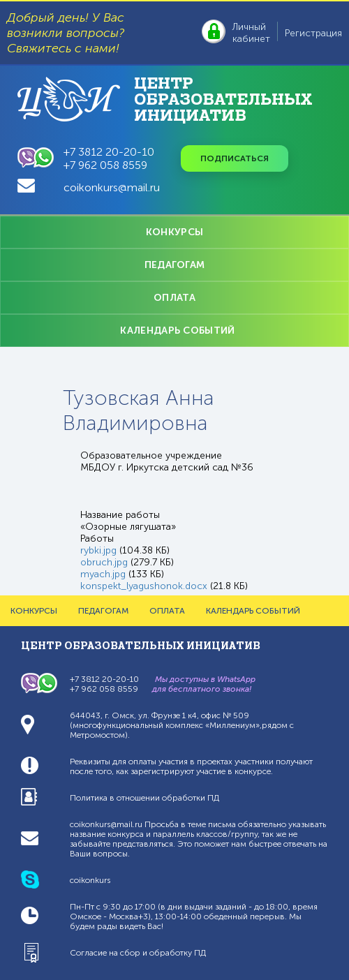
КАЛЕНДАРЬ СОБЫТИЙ (177, 331)
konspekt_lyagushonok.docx (144, 586)
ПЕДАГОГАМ (175, 265)
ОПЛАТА (174, 298)
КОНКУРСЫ (174, 232)
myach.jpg (103, 574)
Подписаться (235, 158)
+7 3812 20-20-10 (109, 152)
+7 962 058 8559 (105, 165)
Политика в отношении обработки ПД (144, 798)
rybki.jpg (98, 550)
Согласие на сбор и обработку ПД (138, 953)
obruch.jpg (104, 562)
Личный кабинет (251, 33)
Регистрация (313, 33)
